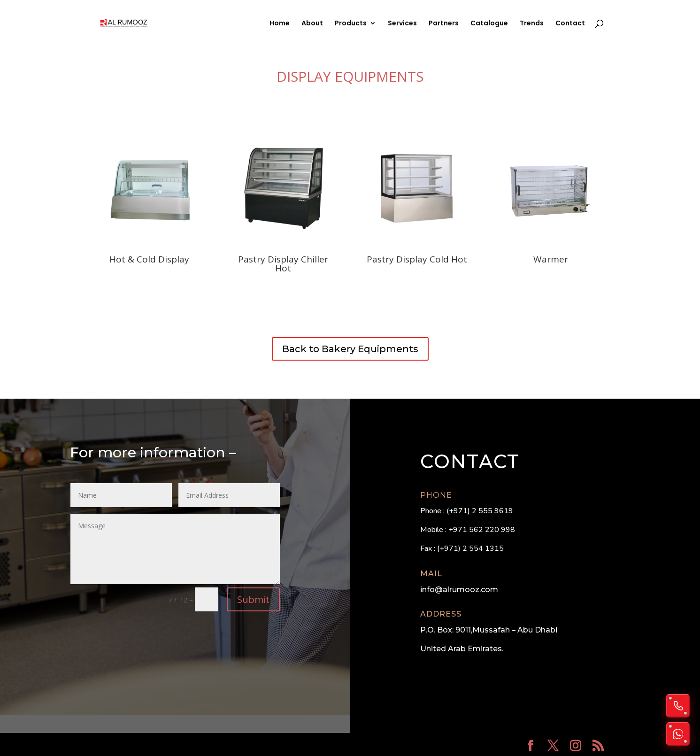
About (312, 24)
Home (280, 24)
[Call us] (678, 706)
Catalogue (489, 24)
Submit (253, 599)
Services (402, 24)
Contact (570, 24)
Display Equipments (350, 76)
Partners (444, 24)
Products (351, 24)
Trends (532, 24)
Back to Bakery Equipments (350, 349)
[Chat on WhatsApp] (678, 734)
